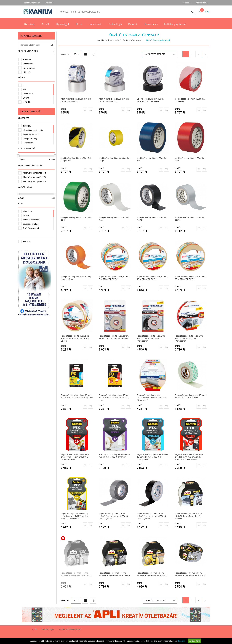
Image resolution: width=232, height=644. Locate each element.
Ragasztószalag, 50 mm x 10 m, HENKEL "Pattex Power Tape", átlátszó (190, 516)
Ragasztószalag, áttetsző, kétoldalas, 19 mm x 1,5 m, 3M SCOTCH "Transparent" (154, 457)
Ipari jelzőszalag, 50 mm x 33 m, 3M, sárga (115, 159)
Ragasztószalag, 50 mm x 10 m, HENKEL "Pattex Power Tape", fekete (115, 574)
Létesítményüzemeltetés (133, 40)
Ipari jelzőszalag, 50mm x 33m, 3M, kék (153, 159)
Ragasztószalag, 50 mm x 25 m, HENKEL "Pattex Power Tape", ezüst (153, 574)
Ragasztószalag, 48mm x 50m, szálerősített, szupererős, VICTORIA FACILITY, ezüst (115, 516)
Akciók (45, 24)
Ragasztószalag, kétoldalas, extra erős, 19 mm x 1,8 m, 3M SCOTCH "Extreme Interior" (76, 457)
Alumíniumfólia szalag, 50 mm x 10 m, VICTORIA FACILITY (77, 100)
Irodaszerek (95, 24)
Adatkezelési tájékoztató (70, 629)
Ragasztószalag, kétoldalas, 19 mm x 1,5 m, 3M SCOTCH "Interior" (192, 396)
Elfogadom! (194, 641)
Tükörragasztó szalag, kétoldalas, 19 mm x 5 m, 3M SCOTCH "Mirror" (116, 456)
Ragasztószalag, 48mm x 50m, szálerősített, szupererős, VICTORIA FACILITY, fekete (153, 516)
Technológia (115, 24)
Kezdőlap (30, 24)
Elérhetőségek (48, 629)
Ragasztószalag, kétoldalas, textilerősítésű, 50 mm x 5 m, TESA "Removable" (153, 398)
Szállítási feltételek (32, 3)
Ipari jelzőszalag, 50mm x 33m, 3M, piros (191, 159)
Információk (201, 3)
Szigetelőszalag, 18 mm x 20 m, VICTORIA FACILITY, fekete (151, 100)
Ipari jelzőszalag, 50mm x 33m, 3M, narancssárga (77, 278)
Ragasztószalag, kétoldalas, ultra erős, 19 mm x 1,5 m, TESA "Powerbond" (152, 338)
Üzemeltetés (151, 24)
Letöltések (49, 3)
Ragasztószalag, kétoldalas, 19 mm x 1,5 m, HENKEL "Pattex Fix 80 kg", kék (78, 396)
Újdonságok (63, 24)
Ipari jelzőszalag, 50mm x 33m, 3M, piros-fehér (191, 100)
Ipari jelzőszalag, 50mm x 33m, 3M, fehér (115, 219)
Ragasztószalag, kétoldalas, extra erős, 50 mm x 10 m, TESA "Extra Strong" (76, 338)
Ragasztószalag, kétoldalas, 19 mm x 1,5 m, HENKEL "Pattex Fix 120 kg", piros (116, 398)
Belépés (186, 3)
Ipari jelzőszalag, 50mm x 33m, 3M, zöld (77, 219)
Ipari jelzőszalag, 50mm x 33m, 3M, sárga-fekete (77, 159)
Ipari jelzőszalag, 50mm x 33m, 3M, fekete (153, 219)
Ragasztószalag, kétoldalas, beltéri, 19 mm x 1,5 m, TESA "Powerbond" (115, 337)
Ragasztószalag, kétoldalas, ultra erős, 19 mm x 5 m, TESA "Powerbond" (190, 338)
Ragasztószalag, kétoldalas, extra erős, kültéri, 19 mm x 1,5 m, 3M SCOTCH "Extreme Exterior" (190, 457)
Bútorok (133, 24)
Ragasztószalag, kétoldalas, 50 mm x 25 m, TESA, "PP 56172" (192, 278)
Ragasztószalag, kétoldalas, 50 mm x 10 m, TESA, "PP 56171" (154, 278)
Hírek (79, 24)
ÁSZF (35, 629)
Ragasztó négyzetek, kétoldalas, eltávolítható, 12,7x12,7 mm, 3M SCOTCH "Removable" (76, 516)
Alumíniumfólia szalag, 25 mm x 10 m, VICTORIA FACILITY (115, 100)
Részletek (181, 641)
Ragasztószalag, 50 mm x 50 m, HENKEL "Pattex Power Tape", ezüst (191, 574)
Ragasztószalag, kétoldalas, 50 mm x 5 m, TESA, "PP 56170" (116, 278)
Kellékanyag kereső (175, 24)
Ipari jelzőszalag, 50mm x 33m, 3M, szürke (191, 219)
